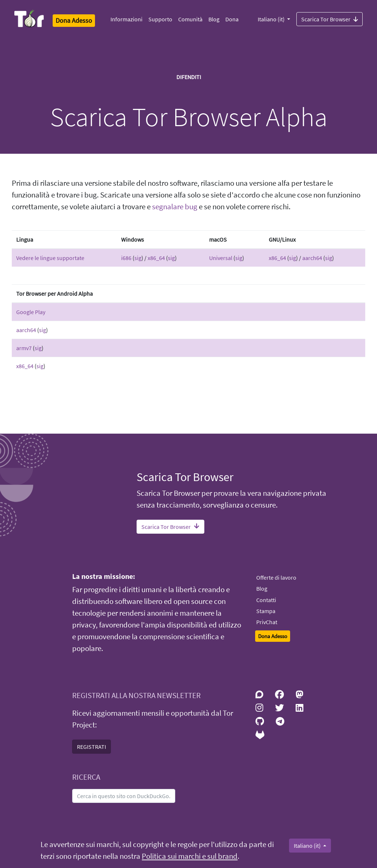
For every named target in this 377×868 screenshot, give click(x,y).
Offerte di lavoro (276, 577)
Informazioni (126, 19)
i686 (126, 258)
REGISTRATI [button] (91, 747)
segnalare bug (175, 207)
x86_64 (156, 258)
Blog (214, 19)
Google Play (31, 312)
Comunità (190, 19)
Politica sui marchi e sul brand (190, 856)
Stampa (266, 611)
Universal (221, 258)
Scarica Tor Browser (330, 19)
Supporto (160, 19)
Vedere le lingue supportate (50, 258)
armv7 (24, 348)
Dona (232, 19)
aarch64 (312, 258)
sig (138, 258)
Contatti (266, 600)
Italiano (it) (272, 19)
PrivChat (267, 622)
